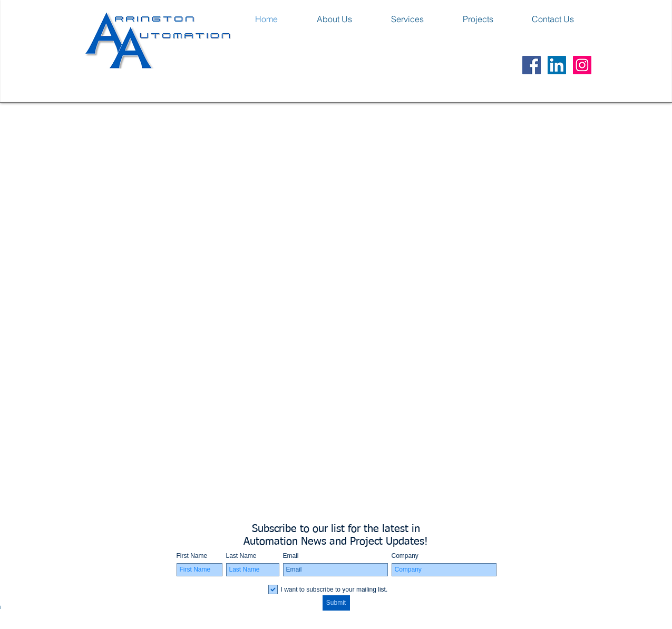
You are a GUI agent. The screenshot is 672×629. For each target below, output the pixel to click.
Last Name (241, 556)
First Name (192, 556)
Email (291, 556)
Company (405, 556)
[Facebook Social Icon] (532, 65)
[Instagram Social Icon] (582, 65)
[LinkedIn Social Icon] (557, 65)
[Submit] (336, 603)
